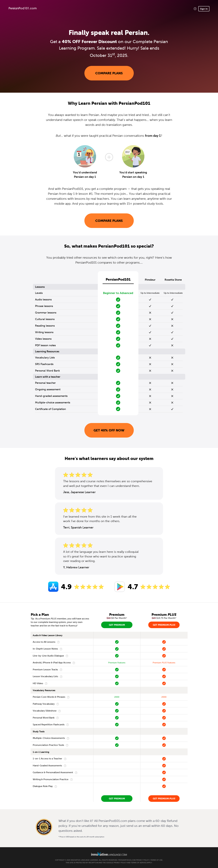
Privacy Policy (143, 860)
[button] (195, 9)
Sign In (204, 9)
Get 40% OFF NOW (109, 430)
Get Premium (117, 625)
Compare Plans (109, 73)
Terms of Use (157, 860)
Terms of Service (139, 863)
